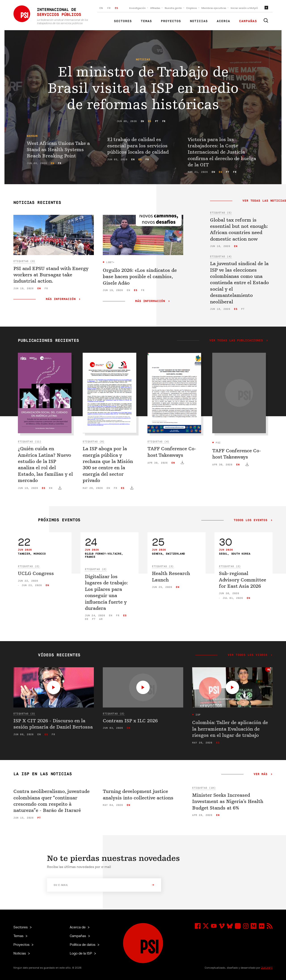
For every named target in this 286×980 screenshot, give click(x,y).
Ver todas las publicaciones (236, 341)
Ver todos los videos (248, 655)
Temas (146, 21)
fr (164, 121)
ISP (197, 715)
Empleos (192, 8)
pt (157, 121)
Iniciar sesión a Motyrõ (244, 8)
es (150, 121)
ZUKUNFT (267, 968)
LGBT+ (110, 262)
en (142, 121)
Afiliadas (155, 8)
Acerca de (78, 927)
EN (101, 8)
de (87, 619)
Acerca (223, 21)
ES (116, 8)
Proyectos (171, 21)
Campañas (248, 21)
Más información (61, 299)
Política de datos (83, 945)
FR (109, 8)
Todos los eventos (251, 520)
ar (101, 619)
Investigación (137, 8)
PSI (217, 443)
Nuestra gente (173, 8)
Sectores (123, 21)
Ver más (261, 774)
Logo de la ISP (81, 953)
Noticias (199, 21)
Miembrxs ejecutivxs (214, 8)
